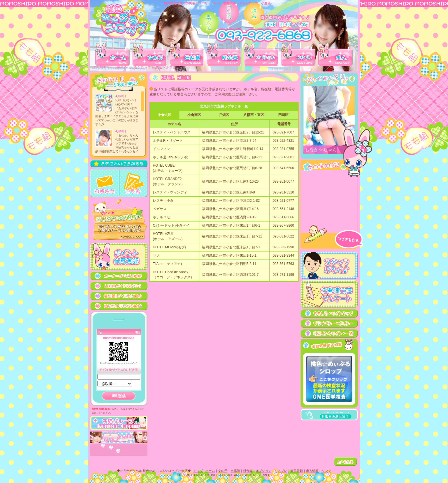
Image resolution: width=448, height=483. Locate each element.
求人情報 (313, 471)
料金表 (248, 471)
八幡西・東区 (254, 115)
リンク (327, 471)
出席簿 (236, 471)
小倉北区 (165, 115)
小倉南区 (194, 115)
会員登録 (297, 471)
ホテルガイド (176, 67)
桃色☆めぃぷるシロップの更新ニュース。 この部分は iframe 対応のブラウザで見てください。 (119, 123)
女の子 (223, 471)
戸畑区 (224, 115)
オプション (264, 471)
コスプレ (281, 471)
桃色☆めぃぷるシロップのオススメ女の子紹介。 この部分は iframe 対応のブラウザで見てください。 (329, 120)
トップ (199, 471)
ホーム (211, 471)
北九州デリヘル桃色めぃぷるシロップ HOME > (129, 67)
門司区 (283, 115)
